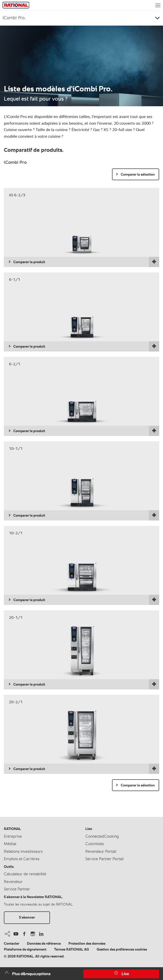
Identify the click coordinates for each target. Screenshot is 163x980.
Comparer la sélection (138, 175)
